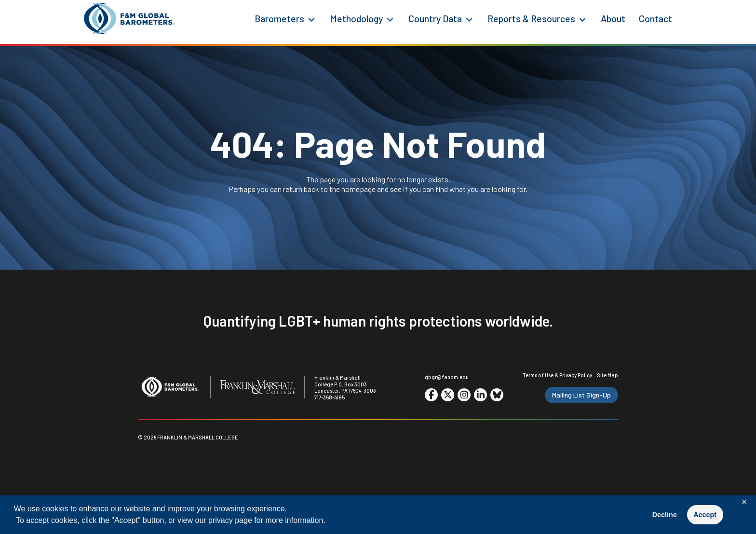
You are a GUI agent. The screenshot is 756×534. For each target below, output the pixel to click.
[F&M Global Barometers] (130, 19)
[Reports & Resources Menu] (582, 19)
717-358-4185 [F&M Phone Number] (330, 397)
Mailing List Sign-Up (581, 395)
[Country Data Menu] (469, 19)
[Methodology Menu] (390, 19)
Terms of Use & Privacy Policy (557, 375)
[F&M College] (258, 388)
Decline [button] (665, 515)
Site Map (607, 375)
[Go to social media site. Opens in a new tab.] (431, 395)
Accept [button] (705, 515)
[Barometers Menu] (311, 19)
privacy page (230, 520)
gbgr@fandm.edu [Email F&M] (447, 377)
